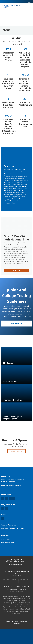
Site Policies (16, 603)
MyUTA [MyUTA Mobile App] (20, 591)
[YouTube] (21, 618)
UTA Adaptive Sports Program (16, 561)
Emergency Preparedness (11, 597)
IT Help (13, 591)
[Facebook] (6, 618)
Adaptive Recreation (16, 564)
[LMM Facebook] (3, 526)
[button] (13, 496)
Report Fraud (25, 609)
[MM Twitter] (10, 516)
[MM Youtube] (14, 516)
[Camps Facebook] (3, 536)
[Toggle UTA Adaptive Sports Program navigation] (30, 6)
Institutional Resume (19, 605)
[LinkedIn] (10, 618)
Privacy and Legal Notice (17, 601)
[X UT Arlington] (17, 618)
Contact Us (9, 587)
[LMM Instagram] (6, 526)
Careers (23, 589)
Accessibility (7, 603)
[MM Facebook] (3, 516)
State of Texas (14, 607)
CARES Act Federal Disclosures (14, 611)
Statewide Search (14, 609)
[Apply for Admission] (10, 580)
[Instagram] (13, 618)
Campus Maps (12, 589)
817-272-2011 (17, 576)
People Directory (22, 587)
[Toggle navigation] (29, 2)
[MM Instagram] (6, 516)
